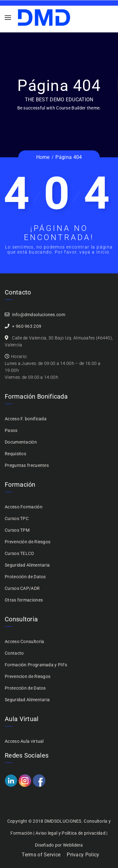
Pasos (11, 430)
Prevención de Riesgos (28, 542)
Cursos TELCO (20, 553)
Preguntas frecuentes (27, 465)
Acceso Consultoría (24, 641)
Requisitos (15, 454)
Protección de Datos (25, 577)
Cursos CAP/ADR (22, 588)
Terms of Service (41, 855)
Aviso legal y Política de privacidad (70, 833)
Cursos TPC (17, 518)
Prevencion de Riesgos (28, 676)
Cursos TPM (17, 530)
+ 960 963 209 (27, 326)
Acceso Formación (24, 507)
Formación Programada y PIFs (36, 665)
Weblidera (73, 845)
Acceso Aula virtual (24, 741)
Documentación (21, 442)
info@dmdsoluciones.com (39, 315)
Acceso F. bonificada (26, 419)
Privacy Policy (83, 855)
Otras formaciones (24, 600)
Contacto (14, 653)
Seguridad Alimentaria (27, 565)
